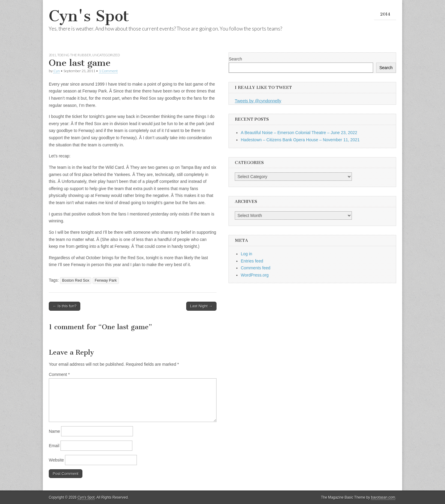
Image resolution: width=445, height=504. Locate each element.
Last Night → (201, 306)
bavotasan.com (383, 497)
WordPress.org (255, 275)
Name (54, 431)
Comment (59, 374)
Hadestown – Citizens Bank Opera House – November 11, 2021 (300, 140)
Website (56, 460)
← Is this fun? (65, 306)
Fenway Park (106, 280)
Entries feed (252, 261)
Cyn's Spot (89, 16)
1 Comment (108, 71)
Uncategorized (106, 55)
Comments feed (256, 268)
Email (54, 446)
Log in (246, 254)
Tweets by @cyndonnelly (258, 101)
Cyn (57, 71)
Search (235, 59)
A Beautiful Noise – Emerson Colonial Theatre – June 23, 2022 (299, 133)
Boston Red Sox (76, 280)
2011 (52, 55)
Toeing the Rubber (74, 55)
